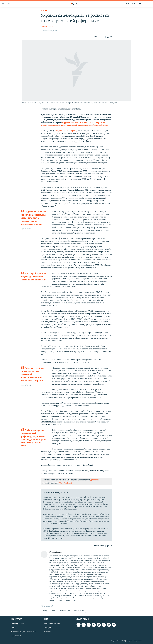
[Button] (99, 37)
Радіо (13, 628)
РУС (128, 4)
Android (68, 483)
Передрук (47, 628)
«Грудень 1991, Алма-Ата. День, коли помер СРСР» (84, 123)
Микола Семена (47, 27)
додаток (95, 480)
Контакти (47, 632)
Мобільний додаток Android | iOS (24, 632)
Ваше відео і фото (18, 624)
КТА (134, 4)
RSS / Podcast (16, 636)
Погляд (44, 11)
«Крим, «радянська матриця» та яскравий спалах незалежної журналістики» (74, 125)
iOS (60, 483)
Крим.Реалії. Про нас (52, 624)
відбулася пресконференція (66, 131)
